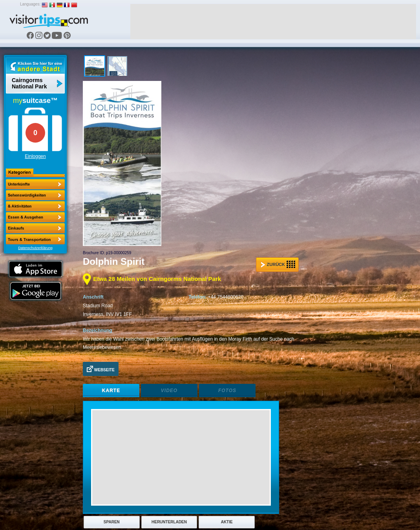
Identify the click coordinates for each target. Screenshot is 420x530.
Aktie (227, 522)
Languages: (30, 4)
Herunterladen (169, 522)
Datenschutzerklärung (35, 248)
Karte (111, 391)
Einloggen (35, 156)
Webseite (101, 369)
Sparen (112, 522)
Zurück (278, 264)
